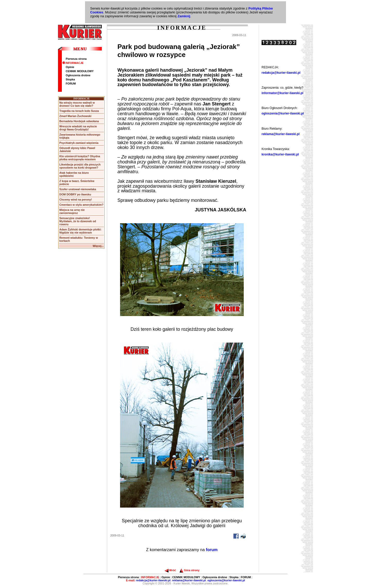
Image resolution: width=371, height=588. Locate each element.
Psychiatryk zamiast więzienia (79, 143)
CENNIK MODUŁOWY (80, 71)
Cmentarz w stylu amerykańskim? (81, 205)
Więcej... (98, 246)
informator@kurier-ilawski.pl (282, 93)
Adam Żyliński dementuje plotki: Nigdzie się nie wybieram (80, 231)
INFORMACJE (73, 63)
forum (212, 550)
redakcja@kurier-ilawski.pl (281, 73)
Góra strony (189, 570)
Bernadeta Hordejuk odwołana (79, 121)
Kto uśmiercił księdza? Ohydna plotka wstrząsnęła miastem (80, 158)
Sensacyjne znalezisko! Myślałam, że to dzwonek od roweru (78, 221)
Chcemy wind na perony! (75, 200)
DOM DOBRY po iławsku (75, 194)
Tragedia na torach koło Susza (79, 111)
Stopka (70, 79)
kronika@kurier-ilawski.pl (280, 154)
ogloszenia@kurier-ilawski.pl (283, 113)
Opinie (70, 67)
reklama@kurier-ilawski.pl (281, 134)
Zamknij (184, 16)
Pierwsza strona (76, 59)
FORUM (71, 84)
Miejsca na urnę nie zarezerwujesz (72, 211)
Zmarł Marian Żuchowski (75, 116)
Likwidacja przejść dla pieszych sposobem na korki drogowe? (80, 166)
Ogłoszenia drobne (78, 75)
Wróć (170, 570)
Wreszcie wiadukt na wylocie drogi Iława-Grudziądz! (78, 128)
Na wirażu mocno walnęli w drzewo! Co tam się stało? (77, 104)
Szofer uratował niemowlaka (78, 189)
